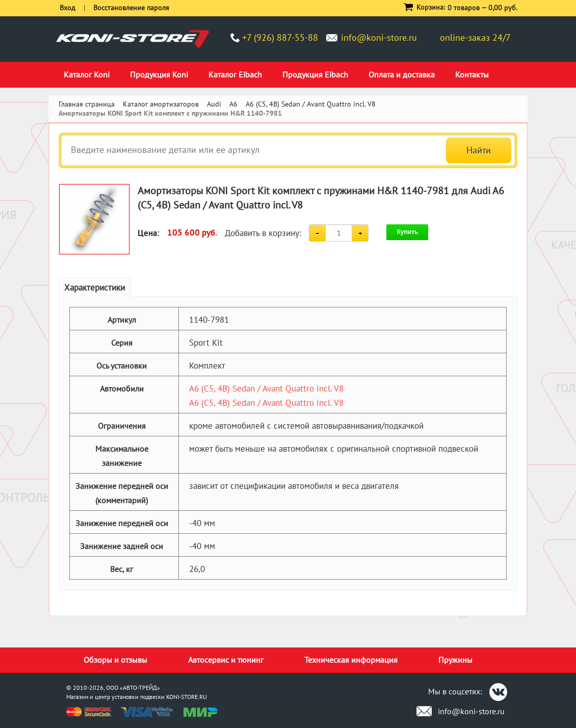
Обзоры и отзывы (115, 660)
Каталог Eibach (235, 74)
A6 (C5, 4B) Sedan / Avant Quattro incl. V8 (266, 388)
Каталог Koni (87, 74)
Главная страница (87, 104)
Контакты (472, 74)
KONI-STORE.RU (187, 697)
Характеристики (95, 288)
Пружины (455, 660)
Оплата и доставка (402, 74)
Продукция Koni (159, 74)
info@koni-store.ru (379, 37)
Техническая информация (351, 660)
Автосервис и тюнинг (226, 660)
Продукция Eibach (315, 74)
